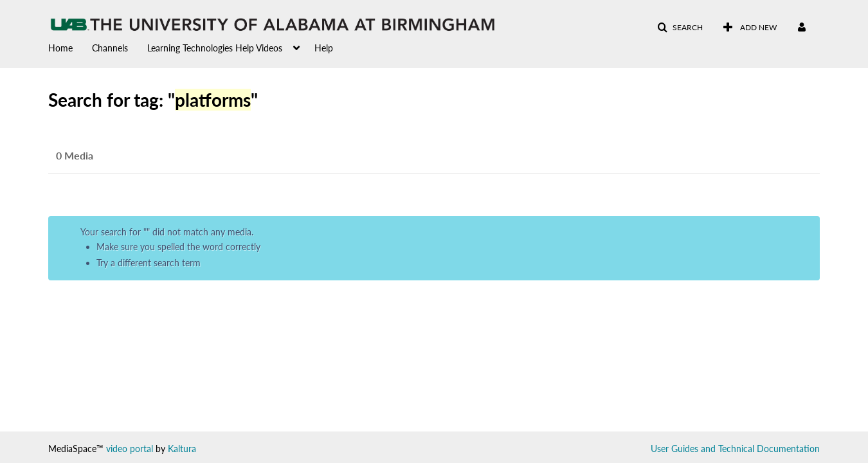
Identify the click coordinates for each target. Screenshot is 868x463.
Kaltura (182, 449)
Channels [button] (110, 48)
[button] (680, 28)
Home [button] (60, 48)
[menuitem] (70, 47)
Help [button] (324, 48)
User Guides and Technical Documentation (735, 449)
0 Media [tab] (75, 155)
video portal (130, 449)
